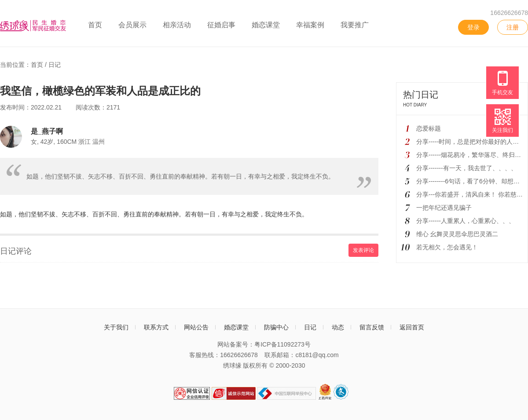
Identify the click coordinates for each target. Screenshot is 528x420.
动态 (338, 327)
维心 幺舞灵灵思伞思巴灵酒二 (457, 234)
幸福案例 (310, 25)
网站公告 (196, 327)
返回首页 (412, 327)
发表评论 (363, 250)
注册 (513, 27)
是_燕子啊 (47, 131)
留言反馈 (372, 327)
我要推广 (355, 25)
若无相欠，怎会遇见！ (447, 247)
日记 (55, 65)
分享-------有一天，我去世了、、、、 (467, 168)
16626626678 (509, 13)
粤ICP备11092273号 (282, 344)
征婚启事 (221, 25)
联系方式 (156, 327)
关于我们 (116, 327)
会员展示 (132, 25)
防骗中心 (276, 327)
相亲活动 (177, 25)
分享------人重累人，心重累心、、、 (466, 221)
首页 (95, 25)
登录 (473, 27)
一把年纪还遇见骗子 (444, 208)
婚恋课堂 (266, 25)
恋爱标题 (429, 128)
